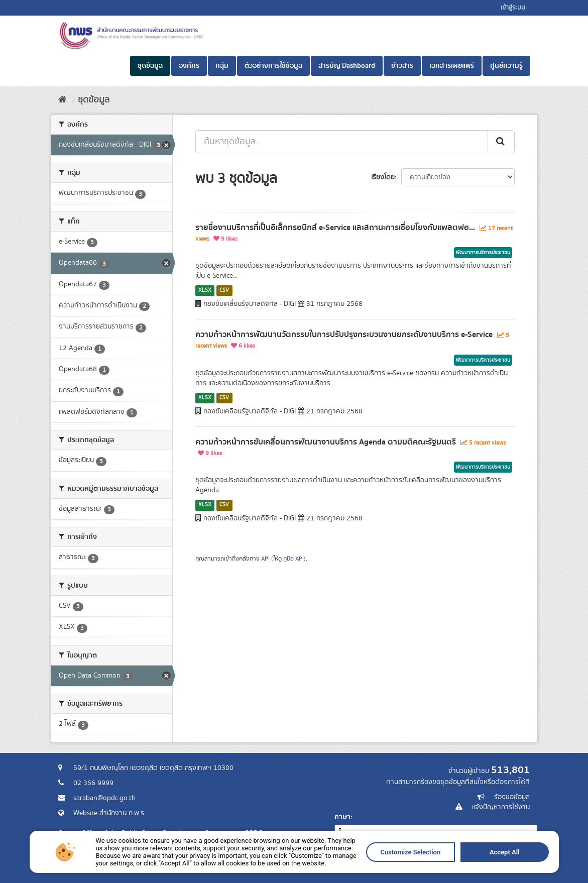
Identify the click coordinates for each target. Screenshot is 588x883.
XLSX (205, 290)
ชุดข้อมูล (150, 66)
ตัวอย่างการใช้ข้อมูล (273, 66)
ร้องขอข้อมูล (512, 797)
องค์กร (189, 66)
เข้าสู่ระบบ (513, 8)
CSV (224, 290)
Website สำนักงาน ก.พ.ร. (109, 813)
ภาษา (342, 817)
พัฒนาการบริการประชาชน (483, 253)
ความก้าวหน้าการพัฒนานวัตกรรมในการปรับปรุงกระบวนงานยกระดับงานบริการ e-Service (344, 335)
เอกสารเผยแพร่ (452, 66)
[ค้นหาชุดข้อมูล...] (342, 142)
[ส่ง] (501, 142)
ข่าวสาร (402, 66)
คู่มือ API (293, 559)
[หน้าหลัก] (63, 100)
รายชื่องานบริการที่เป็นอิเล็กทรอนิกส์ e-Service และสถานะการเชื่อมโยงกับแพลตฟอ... (335, 228)
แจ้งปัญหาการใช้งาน (501, 807)
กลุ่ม (222, 66)
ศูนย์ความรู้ (506, 66)
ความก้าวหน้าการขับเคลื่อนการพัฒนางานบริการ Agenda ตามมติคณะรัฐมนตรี (326, 442)
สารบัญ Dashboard (347, 66)
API (265, 559)
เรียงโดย (383, 177)
